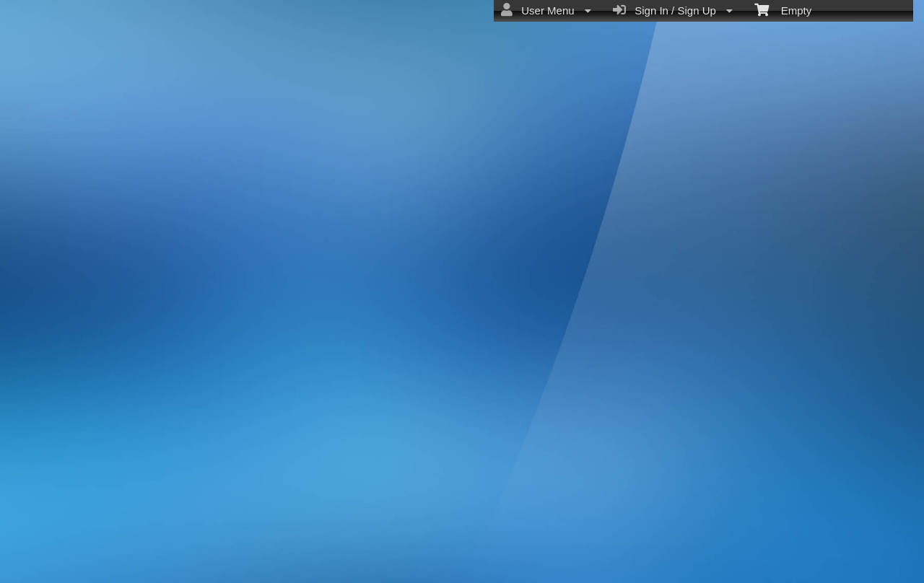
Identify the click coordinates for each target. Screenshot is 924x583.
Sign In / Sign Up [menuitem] (673, 10)
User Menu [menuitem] (546, 10)
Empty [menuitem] (783, 9)
